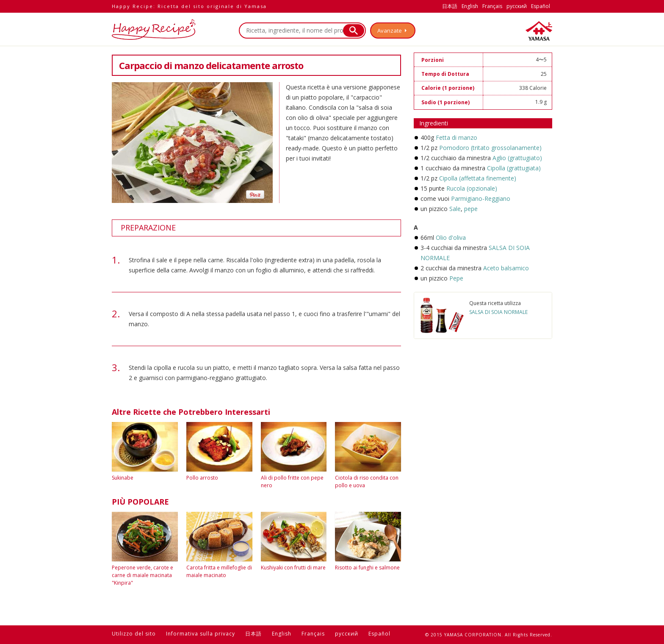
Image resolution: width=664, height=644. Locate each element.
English (470, 6)
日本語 (450, 6)
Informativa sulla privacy (201, 634)
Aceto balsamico (506, 268)
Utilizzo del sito (134, 634)
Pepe (456, 278)
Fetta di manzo (456, 137)
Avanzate (390, 31)
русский (517, 6)
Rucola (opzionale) (472, 188)
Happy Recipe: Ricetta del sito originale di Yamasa (189, 6)
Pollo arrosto (202, 478)
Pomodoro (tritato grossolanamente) (490, 148)
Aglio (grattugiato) (517, 158)
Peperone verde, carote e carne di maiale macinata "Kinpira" (142, 575)
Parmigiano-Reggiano (481, 198)
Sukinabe (123, 478)
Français (492, 6)
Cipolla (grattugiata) (514, 168)
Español (541, 6)
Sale (455, 209)
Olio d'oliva (451, 237)
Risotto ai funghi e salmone (367, 568)
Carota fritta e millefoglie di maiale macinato (219, 571)
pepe (470, 209)
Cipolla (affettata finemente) (478, 178)
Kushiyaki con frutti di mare (293, 568)
